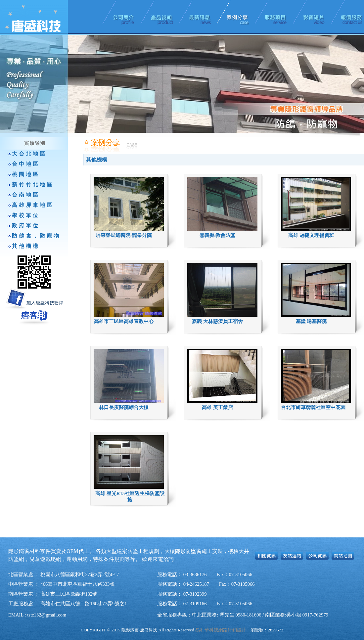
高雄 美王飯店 (217, 407)
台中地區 (26, 164)
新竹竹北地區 (33, 184)
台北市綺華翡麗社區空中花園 (313, 407)
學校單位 (26, 215)
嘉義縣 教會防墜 (218, 235)
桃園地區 (26, 174)
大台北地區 (29, 154)
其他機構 (26, 246)
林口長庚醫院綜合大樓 (124, 407)
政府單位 (26, 226)
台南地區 (26, 195)
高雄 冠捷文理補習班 (311, 235)
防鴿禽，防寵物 (36, 236)
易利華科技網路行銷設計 (221, 630)
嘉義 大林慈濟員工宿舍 (217, 321)
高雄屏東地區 (33, 205)
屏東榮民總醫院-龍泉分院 (124, 235)
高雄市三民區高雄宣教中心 (124, 321)
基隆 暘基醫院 (311, 321)
